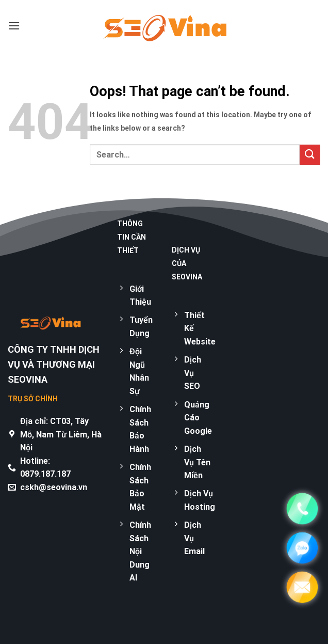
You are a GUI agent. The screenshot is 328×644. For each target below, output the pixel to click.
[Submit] (310, 155)
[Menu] (14, 26)
